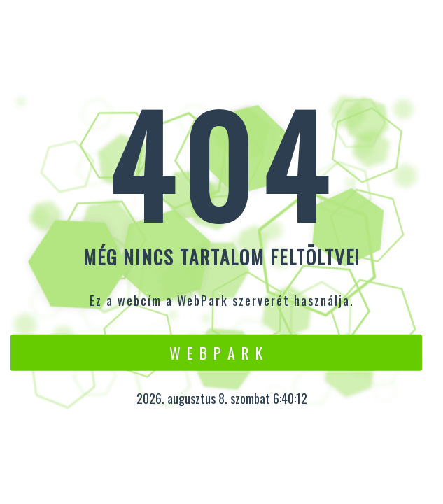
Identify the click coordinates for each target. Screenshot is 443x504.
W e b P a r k (217, 352)
